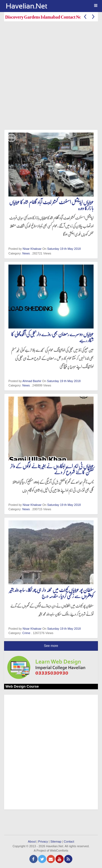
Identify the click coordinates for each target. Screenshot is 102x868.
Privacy (43, 841)
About (32, 841)
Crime (26, 633)
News (26, 253)
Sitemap (56, 841)
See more (51, 646)
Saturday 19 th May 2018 (64, 249)
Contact (69, 841)
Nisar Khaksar (32, 249)
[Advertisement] (51, 77)
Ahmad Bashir (32, 381)
